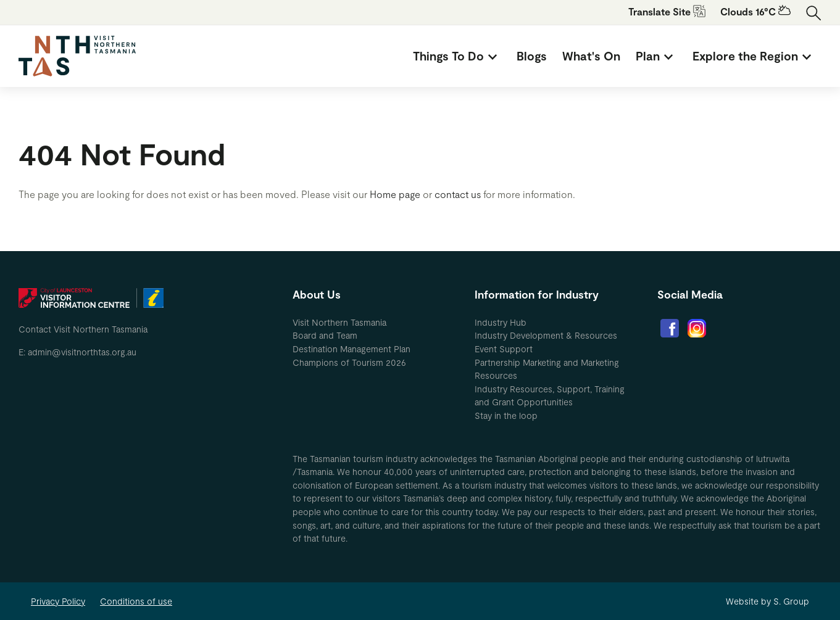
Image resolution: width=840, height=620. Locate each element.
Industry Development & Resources (546, 335)
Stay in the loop (506, 415)
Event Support (504, 349)
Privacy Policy (58, 601)
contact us (458, 194)
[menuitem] (457, 56)
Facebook (670, 328)
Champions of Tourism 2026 (349, 362)
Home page (395, 194)
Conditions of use (136, 601)
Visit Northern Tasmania (339, 322)
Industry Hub (501, 322)
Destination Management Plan (351, 349)
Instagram (697, 328)
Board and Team (325, 335)
